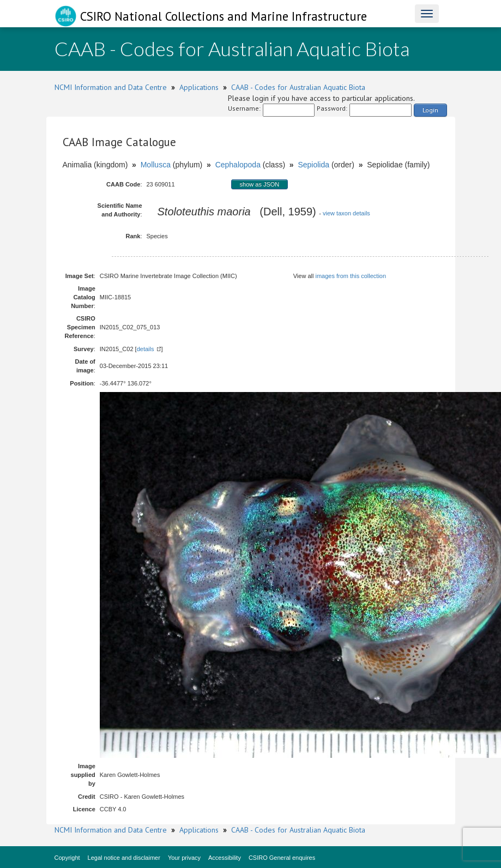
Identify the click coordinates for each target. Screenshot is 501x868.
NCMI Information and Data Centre (111, 87)
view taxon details (346, 213)
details (146, 349)
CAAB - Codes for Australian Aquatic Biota (298, 87)
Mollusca (156, 165)
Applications (199, 87)
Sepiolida (313, 165)
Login (430, 110)
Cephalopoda (238, 165)
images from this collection (351, 276)
